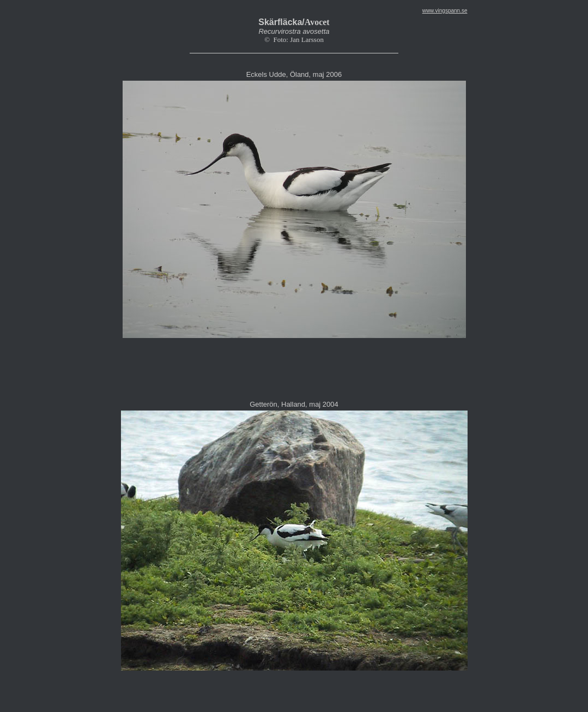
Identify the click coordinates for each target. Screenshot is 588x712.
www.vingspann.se (445, 11)
